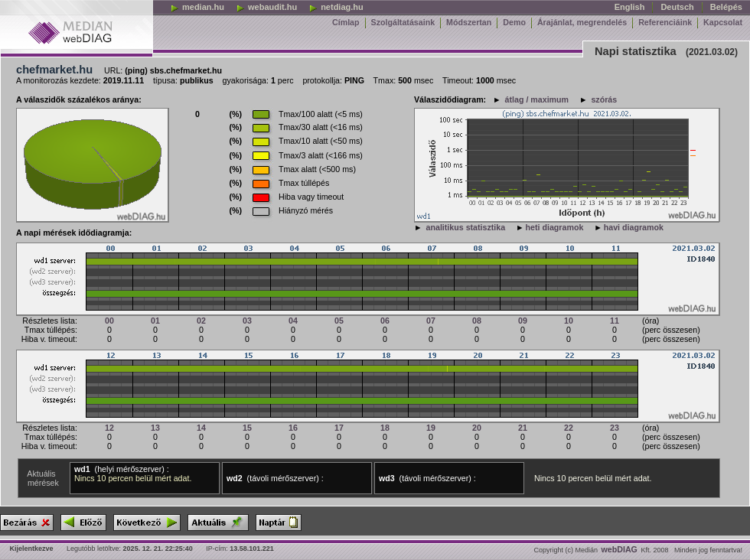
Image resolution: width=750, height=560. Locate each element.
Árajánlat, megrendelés (582, 22)
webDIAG (620, 549)
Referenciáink (665, 22)
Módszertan (469, 22)
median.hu (197, 7)
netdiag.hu (336, 7)
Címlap (346, 22)
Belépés (726, 7)
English (630, 7)
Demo (514, 22)
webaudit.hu (266, 7)
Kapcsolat (723, 22)
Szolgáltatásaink (403, 22)
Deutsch (677, 7)
